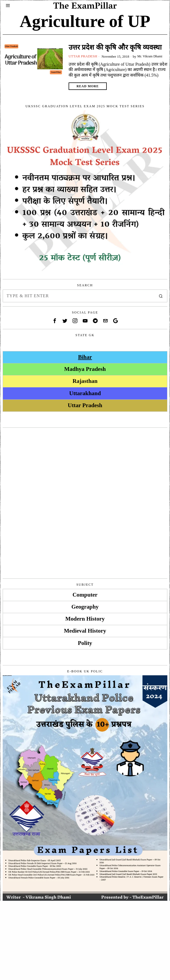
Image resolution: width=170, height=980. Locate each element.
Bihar (85, 357)
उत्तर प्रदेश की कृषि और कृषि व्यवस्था (115, 47)
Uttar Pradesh (84, 56)
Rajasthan (85, 381)
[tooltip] (55, 321)
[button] (161, 296)
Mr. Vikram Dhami (152, 56)
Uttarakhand (85, 393)
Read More (88, 86)
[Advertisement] (85, 469)
